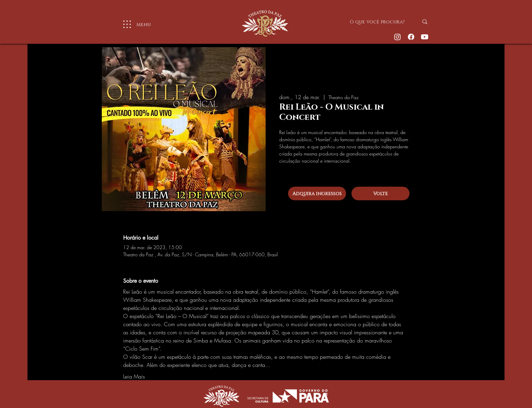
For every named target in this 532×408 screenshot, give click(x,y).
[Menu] (134, 24)
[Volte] (381, 193)
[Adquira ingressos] (317, 193)
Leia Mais (134, 376)
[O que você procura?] (379, 22)
